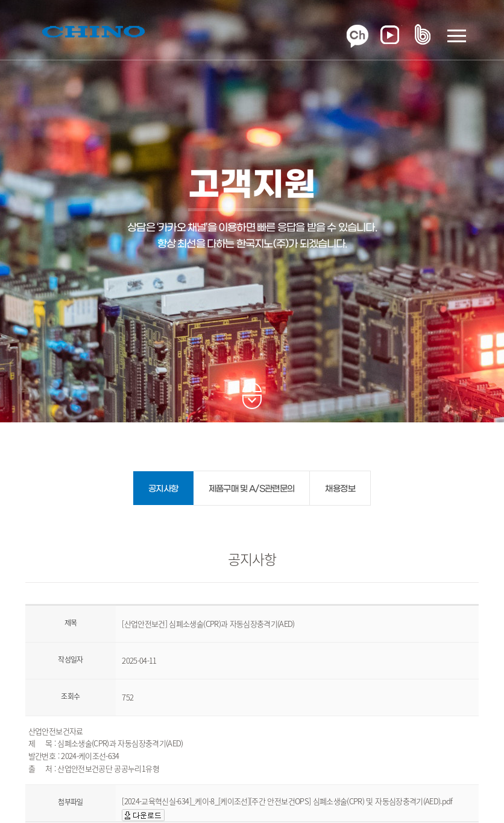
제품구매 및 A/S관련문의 (252, 489)
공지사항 (163, 489)
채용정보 (340, 489)
